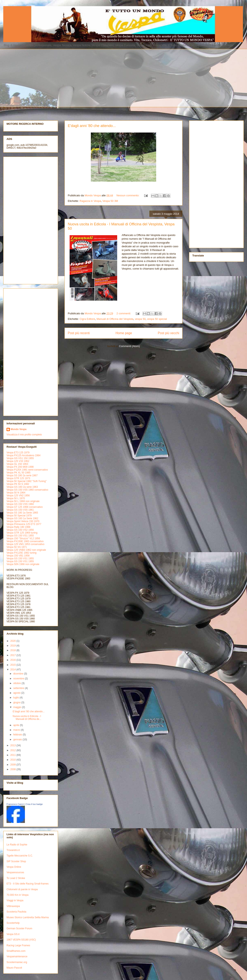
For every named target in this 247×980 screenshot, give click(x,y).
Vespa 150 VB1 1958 (18, 556)
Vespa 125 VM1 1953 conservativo (25, 544)
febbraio (18, 735)
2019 (13, 646)
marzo (17, 730)
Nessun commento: (128, 195)
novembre (19, 679)
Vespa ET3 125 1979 (18, 453)
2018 (13, 650)
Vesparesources (15, 872)
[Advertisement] (103, 78)
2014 (13, 670)
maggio (18, 707)
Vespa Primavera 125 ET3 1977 (24, 524)
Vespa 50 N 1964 (16, 493)
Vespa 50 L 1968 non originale (23, 501)
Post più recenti (79, 333)
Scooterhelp (13, 923)
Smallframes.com (16, 951)
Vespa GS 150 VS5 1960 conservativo (27, 490)
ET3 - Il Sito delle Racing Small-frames (28, 884)
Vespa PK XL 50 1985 (18, 473)
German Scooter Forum (19, 928)
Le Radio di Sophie (17, 845)
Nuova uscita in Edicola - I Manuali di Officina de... (27, 718)
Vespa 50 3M (110, 201)
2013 (13, 745)
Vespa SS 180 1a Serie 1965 (22, 513)
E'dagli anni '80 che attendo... (92, 126)
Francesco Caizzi (15, 804)
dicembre (19, 674)
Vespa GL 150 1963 (17, 464)
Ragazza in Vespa (90, 201)
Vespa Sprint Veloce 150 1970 (23, 521)
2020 (13, 641)
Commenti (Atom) (129, 346)
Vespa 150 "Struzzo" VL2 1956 (23, 538)
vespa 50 (140, 319)
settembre (19, 688)
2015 (13, 665)
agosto (17, 693)
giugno (17, 702)
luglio (16, 698)
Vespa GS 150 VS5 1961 (20, 510)
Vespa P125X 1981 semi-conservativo (27, 470)
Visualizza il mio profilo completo (24, 435)
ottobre (17, 683)
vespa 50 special (157, 319)
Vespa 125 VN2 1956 (18, 496)
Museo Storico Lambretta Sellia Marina (28, 917)
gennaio (18, 739)
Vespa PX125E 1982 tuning (22, 553)
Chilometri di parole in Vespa (22, 889)
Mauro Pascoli (14, 968)
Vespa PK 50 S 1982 (18, 484)
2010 (13, 760)
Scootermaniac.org (17, 962)
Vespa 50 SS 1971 (17, 547)
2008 (13, 769)
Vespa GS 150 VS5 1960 (20, 504)
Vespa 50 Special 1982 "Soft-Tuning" (27, 481)
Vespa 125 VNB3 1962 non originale (26, 550)
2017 (13, 655)
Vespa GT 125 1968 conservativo (25, 507)
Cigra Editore (87, 319)
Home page (124, 333)
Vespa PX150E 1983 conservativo (25, 541)
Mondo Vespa (18, 429)
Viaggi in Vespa (15, 900)
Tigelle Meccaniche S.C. (20, 856)
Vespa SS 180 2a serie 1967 (22, 475)
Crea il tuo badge (34, 804)
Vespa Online (14, 867)
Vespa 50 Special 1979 (19, 516)
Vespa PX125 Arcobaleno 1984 (23, 455)
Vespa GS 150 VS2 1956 (20, 530)
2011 (13, 755)
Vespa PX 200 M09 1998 (20, 467)
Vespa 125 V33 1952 (18, 461)
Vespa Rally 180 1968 (18, 527)
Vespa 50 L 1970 (16, 498)
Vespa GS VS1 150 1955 (20, 458)
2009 (13, 765)
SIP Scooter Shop (16, 861)
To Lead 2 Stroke (16, 878)
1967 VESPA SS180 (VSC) (21, 940)
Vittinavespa (13, 906)
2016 (13, 660)
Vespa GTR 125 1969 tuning (22, 533)
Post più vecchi (169, 333)
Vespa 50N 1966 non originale (23, 564)
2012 (13, 750)
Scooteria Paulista (16, 912)
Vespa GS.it (13, 934)
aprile (17, 725)
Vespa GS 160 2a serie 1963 (22, 487)
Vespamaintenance (17, 956)
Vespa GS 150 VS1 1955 (20, 536)
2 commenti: (124, 313)
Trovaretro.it (13, 850)
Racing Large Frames (18, 945)
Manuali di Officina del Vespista (115, 319)
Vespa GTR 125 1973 (18, 478)
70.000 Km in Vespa (17, 895)
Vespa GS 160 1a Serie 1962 (22, 518)
